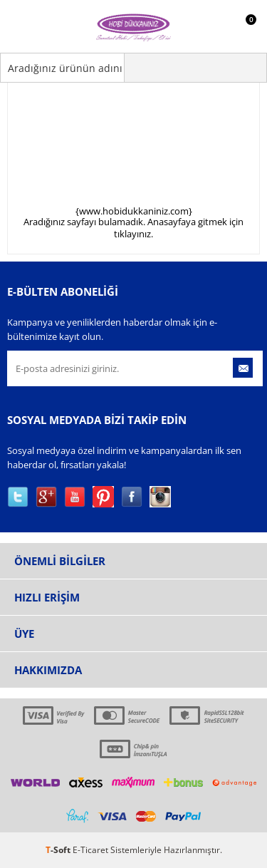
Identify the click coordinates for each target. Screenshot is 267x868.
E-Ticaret (90, 850)
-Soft (59, 850)
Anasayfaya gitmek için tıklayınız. (179, 228)
